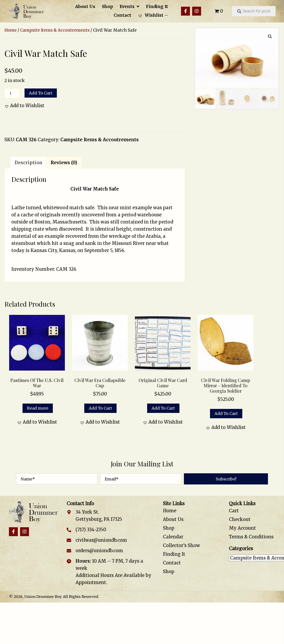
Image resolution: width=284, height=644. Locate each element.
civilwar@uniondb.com (101, 540)
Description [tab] (29, 163)
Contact (172, 563)
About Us (173, 519)
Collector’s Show (181, 545)
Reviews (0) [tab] (64, 163)
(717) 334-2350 (91, 530)
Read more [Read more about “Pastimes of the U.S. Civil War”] (38, 408)
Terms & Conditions (251, 537)
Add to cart (41, 93)
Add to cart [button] (100, 408)
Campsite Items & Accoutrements (55, 30)
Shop (169, 528)
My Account (242, 528)
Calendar (173, 537)
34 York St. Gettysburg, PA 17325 (99, 516)
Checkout (240, 519)
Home (11, 30)
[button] (185, 11)
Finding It (174, 554)
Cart (234, 511)
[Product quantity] (12, 93)
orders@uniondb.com (99, 551)
